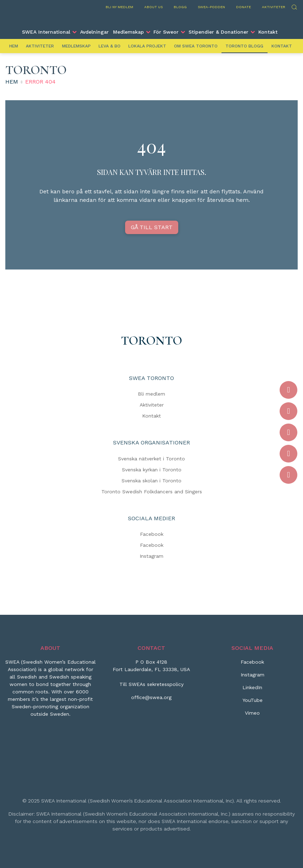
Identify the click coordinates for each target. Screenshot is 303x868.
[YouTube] (252, 703)
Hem (14, 46)
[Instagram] (252, 677)
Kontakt (268, 32)
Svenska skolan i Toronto (151, 481)
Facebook (152, 534)
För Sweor (166, 32)
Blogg (180, 7)
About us (153, 7)
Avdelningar (94, 32)
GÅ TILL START (152, 227)
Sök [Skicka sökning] (294, 6)
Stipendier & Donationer (218, 32)
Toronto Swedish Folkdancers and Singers (152, 492)
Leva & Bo (110, 46)
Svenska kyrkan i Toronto (152, 470)
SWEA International (46, 32)
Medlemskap (128, 32)
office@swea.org (151, 697)
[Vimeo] (252, 716)
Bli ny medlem (119, 7)
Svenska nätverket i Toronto (151, 459)
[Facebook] (252, 665)
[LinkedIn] (252, 690)
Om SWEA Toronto (196, 46)
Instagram (151, 556)
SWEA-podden (211, 7)
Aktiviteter (274, 7)
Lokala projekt (147, 46)
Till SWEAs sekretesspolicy (151, 684)
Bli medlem (151, 394)
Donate (243, 7)
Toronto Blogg (244, 46)
